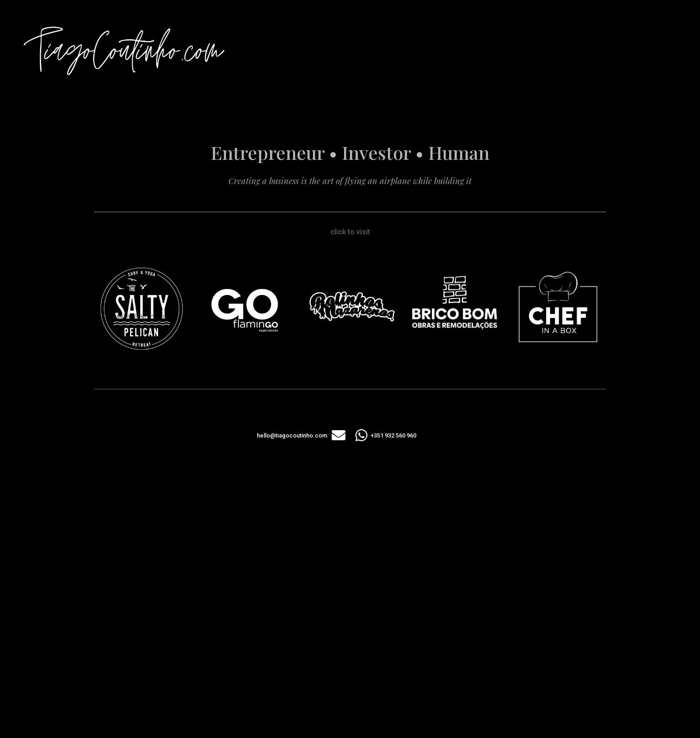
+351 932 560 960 (393, 435)
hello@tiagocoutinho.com (292, 435)
